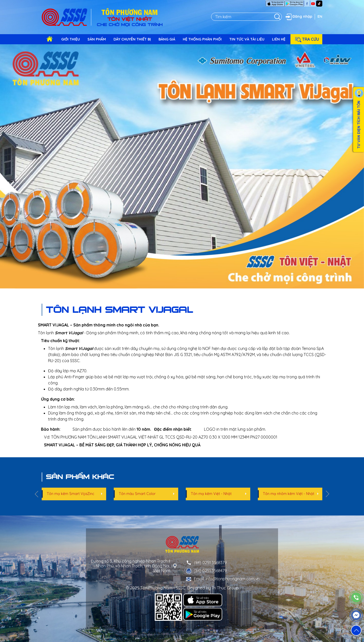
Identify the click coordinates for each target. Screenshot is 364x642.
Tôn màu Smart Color (137, 494)
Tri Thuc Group (225, 588)
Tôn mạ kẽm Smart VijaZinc (71, 494)
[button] (356, 630)
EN (320, 16)
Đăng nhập (298, 17)
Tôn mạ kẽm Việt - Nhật (211, 494)
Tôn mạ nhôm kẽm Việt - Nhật (289, 494)
